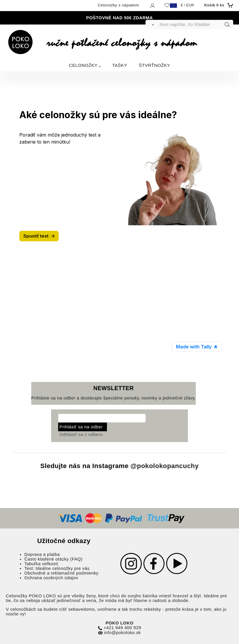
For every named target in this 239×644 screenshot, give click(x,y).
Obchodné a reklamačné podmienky (61, 573)
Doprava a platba (42, 554)
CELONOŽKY (83, 65)
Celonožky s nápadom (118, 5)
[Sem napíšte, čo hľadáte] (196, 25)
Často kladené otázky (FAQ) (53, 559)
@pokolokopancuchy (165, 466)
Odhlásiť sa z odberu (81, 434)
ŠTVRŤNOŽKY (154, 65)
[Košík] (218, 5)
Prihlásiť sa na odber (81, 427)
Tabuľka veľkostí (41, 564)
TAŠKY (120, 65)
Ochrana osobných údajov (51, 578)
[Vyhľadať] (152, 25)
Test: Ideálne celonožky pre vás (57, 568)
